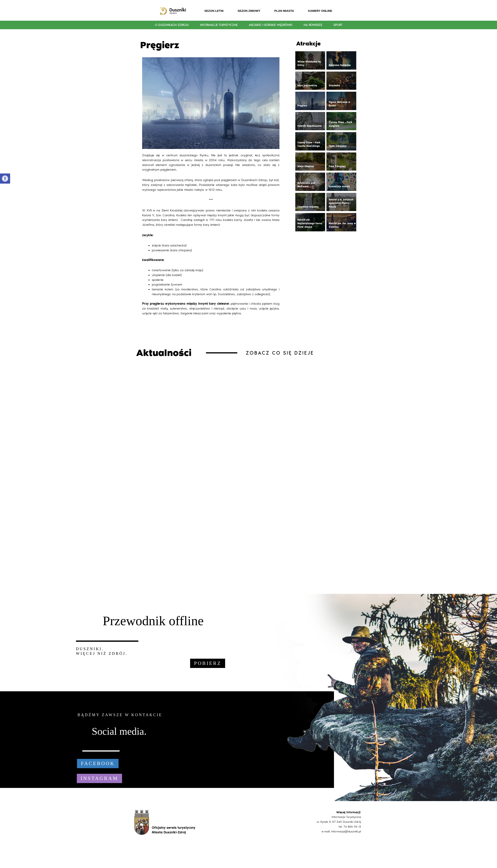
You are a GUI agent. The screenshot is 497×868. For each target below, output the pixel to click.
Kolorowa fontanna (340, 65)
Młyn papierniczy (307, 86)
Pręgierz (302, 106)
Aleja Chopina (306, 166)
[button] (5, 179)
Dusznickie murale (339, 186)
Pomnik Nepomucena (310, 126)
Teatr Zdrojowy (338, 146)
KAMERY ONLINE (320, 11)
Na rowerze (313, 25)
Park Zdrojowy (337, 166)
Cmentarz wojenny (308, 207)
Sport (338, 25)
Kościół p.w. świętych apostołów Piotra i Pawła (341, 203)
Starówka (334, 86)
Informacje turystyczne (219, 25)
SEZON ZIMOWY (249, 11)
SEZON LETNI (214, 11)
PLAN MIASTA (284, 11)
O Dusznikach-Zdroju (172, 25)
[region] (248, 697)
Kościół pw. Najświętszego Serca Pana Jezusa (310, 223)
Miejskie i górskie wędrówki (271, 25)
